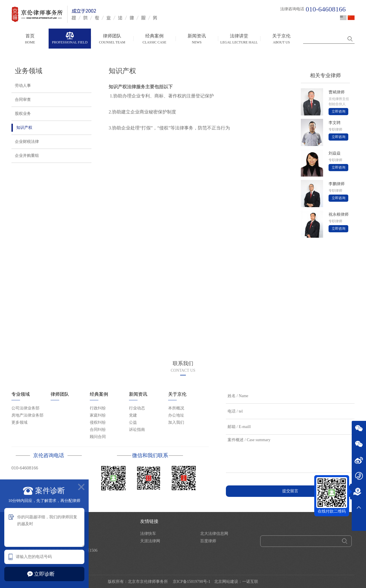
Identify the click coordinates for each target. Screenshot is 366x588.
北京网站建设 (226, 582)
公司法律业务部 (25, 408)
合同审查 (21, 100)
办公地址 (176, 415)
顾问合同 (98, 437)
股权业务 (21, 114)
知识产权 (22, 128)
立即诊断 (44, 574)
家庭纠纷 (98, 415)
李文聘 (335, 123)
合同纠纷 (98, 430)
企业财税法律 (25, 142)
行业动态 (137, 408)
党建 (133, 415)
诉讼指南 (137, 430)
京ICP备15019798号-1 (191, 582)
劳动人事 (21, 86)
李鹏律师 (337, 184)
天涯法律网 (150, 541)
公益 (133, 422)
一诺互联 (250, 582)
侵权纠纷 (98, 422)
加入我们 (176, 422)
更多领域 (19, 422)
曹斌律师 (337, 92)
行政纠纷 (98, 408)
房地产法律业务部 (27, 415)
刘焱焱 (335, 153)
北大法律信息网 (214, 534)
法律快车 (148, 534)
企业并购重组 (25, 156)
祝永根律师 (339, 214)
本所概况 (176, 408)
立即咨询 (339, 111)
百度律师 (208, 541)
